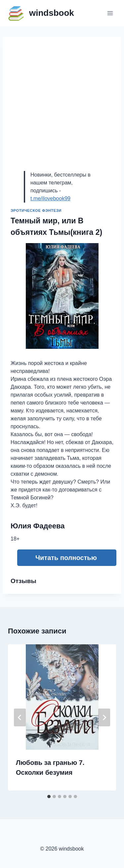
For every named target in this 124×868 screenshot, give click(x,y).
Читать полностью (66, 558)
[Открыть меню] (110, 13)
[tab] (49, 797)
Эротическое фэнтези (36, 210)
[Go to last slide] (20, 717)
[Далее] (104, 717)
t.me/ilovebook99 (50, 198)
